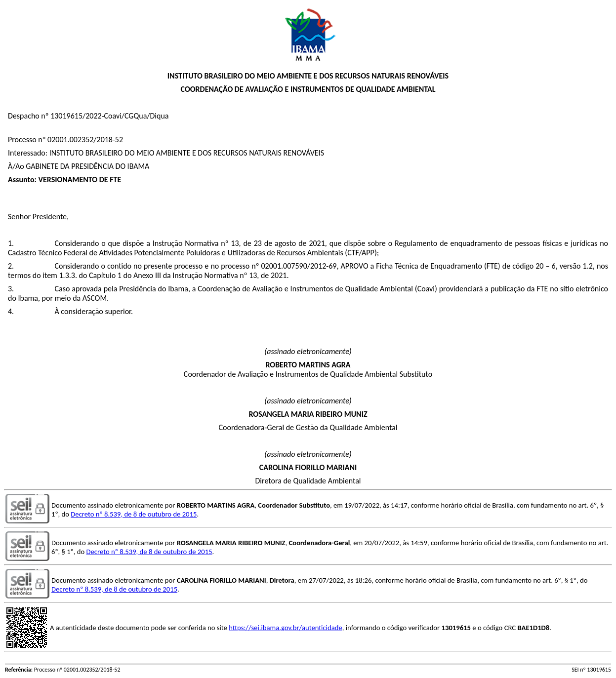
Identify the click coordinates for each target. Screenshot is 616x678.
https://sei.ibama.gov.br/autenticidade (286, 628)
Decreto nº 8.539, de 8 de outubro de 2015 (134, 514)
